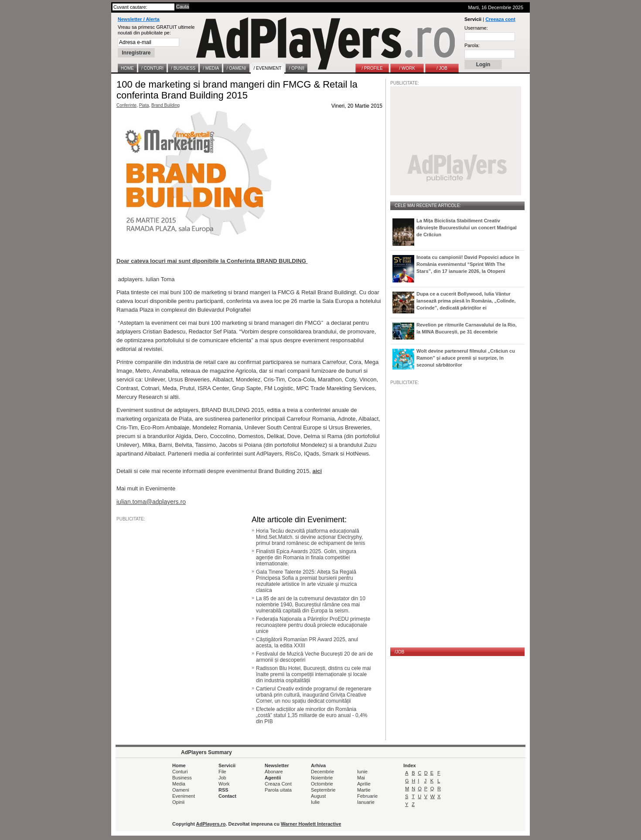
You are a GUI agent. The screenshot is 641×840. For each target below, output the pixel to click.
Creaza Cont (278, 784)
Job (222, 778)
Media (179, 784)
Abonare (274, 772)
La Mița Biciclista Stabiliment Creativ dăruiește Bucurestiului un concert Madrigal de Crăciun (467, 228)
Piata (144, 105)
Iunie (362, 772)
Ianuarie (366, 802)
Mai (361, 778)
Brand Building (165, 105)
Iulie (315, 802)
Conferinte (126, 105)
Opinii (178, 802)
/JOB (399, 652)
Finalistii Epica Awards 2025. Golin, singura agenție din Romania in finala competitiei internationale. (306, 558)
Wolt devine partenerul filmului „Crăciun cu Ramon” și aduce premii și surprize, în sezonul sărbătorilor (466, 358)
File (222, 772)
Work (224, 784)
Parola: (472, 45)
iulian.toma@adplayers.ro (151, 502)
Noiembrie (322, 778)
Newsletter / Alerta (139, 19)
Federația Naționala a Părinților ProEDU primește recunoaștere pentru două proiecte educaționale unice (313, 625)
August (318, 796)
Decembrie (322, 772)
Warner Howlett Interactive (311, 824)
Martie (364, 790)
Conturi (180, 772)
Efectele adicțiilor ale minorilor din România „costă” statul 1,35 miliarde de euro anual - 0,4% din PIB (312, 715)
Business (182, 778)
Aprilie (364, 784)
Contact (227, 796)
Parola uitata (278, 790)
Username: (476, 28)
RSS (223, 790)
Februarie (367, 796)
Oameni (181, 790)
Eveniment (184, 796)
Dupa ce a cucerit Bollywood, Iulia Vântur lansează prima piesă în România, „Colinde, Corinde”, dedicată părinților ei (466, 301)
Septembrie (323, 790)
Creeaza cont (500, 19)
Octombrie (322, 784)
